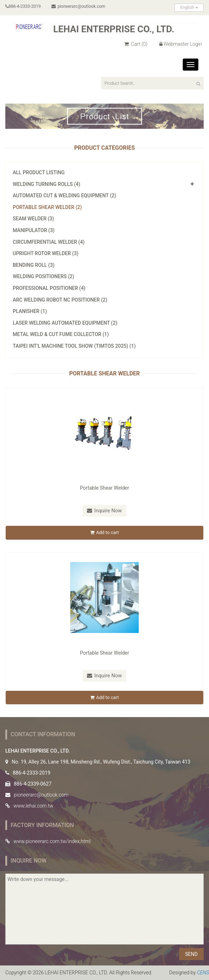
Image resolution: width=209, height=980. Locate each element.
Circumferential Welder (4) (49, 242)
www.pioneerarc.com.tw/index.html (52, 842)
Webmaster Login (181, 44)
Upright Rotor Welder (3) (46, 253)
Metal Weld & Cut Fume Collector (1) (61, 334)
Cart (136, 44)
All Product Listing (39, 172)
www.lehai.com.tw (33, 806)
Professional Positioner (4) (49, 288)
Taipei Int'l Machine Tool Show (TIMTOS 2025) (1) (74, 346)
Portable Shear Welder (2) (47, 207)
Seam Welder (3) (33, 219)
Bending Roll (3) (34, 265)
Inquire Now (105, 511)
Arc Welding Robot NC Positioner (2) (60, 300)
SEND (191, 954)
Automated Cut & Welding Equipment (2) (64, 196)
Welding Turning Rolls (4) (46, 184)
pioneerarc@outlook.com (79, 6)
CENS (203, 973)
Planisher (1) (30, 311)
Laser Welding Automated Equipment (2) (65, 323)
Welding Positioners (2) (43, 276)
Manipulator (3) (34, 230)
